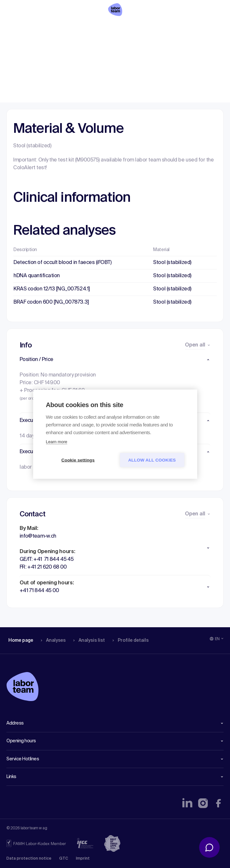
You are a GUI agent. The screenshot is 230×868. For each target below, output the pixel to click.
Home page (21, 27)
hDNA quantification (37, 276)
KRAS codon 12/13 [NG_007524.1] (52, 289)
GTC (64, 859)
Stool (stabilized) (172, 263)
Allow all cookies (152, 460)
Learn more (57, 441)
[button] (115, 360)
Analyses (52, 27)
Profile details (128, 27)
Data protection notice (29, 859)
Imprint (83, 859)
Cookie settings (78, 460)
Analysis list (87, 27)
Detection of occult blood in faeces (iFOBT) (62, 263)
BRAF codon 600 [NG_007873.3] (51, 302)
